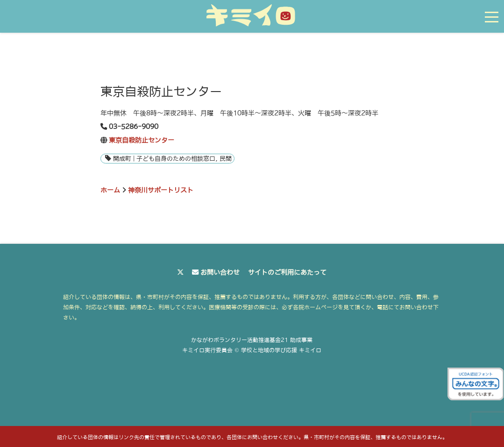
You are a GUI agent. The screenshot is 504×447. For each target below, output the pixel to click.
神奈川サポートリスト (161, 190)
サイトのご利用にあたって (287, 272)
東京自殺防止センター (142, 140)
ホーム (110, 190)
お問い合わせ (220, 272)
